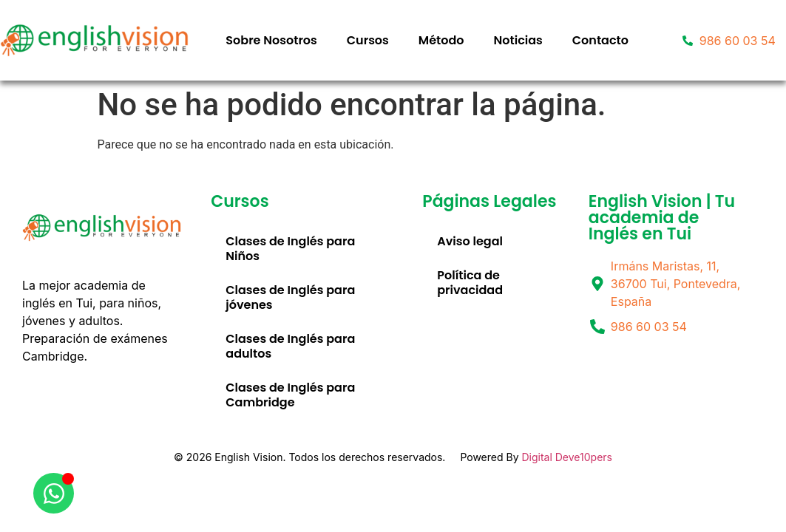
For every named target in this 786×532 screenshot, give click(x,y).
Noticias (518, 40)
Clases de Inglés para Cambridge (290, 395)
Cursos (368, 40)
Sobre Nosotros (271, 40)
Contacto (600, 40)
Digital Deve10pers (567, 457)
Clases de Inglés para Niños (290, 249)
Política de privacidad (470, 283)
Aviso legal (470, 241)
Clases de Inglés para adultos (290, 346)
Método (441, 40)
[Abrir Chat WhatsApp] (54, 493)
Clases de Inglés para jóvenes (290, 297)
